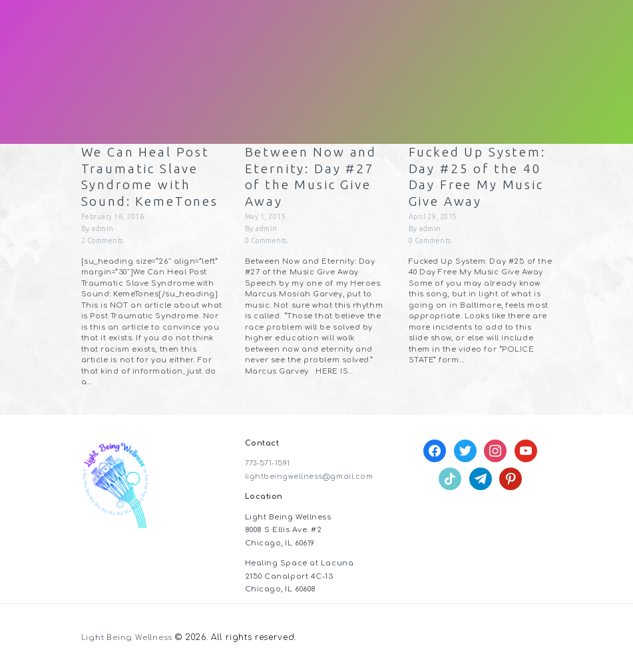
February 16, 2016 (113, 220)
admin (103, 232)
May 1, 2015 (267, 220)
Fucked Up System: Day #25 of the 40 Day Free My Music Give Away (480, 177)
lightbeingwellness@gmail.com (310, 480)
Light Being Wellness (128, 640)
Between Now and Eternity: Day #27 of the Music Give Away (313, 177)
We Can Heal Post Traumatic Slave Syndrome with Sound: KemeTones (153, 177)
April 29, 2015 (434, 220)
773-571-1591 (269, 467)
